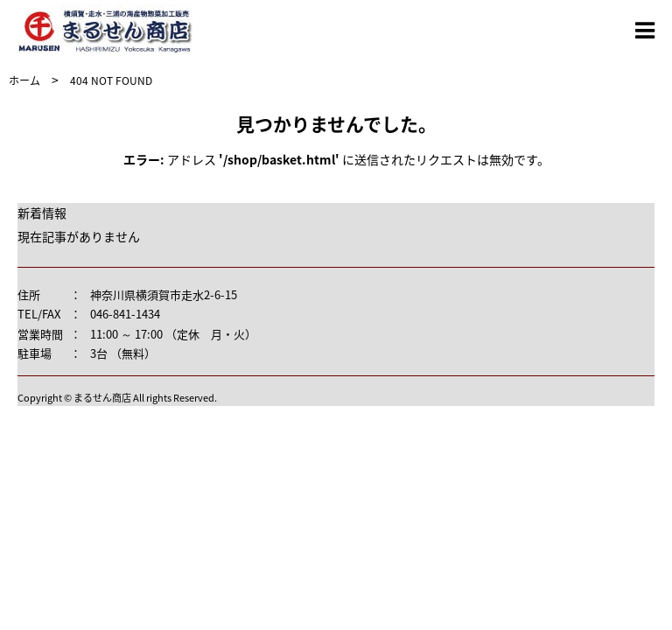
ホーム (24, 80)
